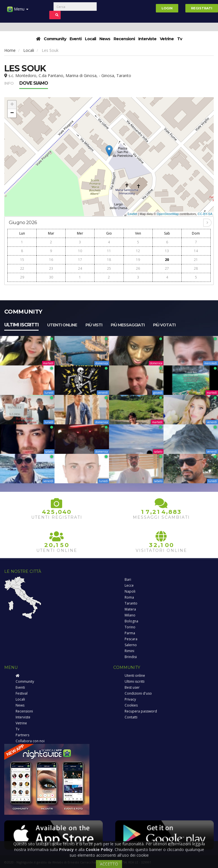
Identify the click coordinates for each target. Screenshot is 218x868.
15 (22, 260)
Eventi (76, 39)
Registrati (202, 8)
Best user (132, 687)
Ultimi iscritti (21, 325)
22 (22, 268)
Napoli (130, 591)
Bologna (131, 621)
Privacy (130, 699)
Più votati (164, 325)
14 (196, 251)
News (105, 39)
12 (138, 251)
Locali (90, 39)
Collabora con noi (30, 741)
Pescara (131, 639)
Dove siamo (34, 83)
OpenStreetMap (168, 214)
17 (80, 260)
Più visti (94, 325)
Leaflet (132, 214)
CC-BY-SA (205, 214)
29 (22, 277)
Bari (128, 579)
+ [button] (12, 105)
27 (167, 268)
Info (9, 83)
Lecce (129, 585)
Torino (130, 627)
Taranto (131, 603)
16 (51, 260)
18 (109, 260)
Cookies (131, 705)
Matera (130, 609)
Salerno (131, 645)
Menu (18, 11)
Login (167, 8)
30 (51, 277)
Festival (22, 693)
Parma (130, 633)
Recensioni (124, 39)
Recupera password (141, 711)
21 (196, 260)
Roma (129, 597)
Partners (22, 735)
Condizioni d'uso (138, 693)
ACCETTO (109, 864)
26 (138, 268)
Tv (180, 39)
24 (80, 268)
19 (138, 260)
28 (196, 268)
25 (109, 268)
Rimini (129, 651)
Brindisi (131, 657)
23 (51, 268)
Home (10, 50)
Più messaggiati (128, 325)
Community (55, 39)
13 (167, 251)
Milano (130, 615)
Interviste (147, 39)
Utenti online (62, 325)
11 (109, 251)
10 (80, 251)
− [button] (12, 113)
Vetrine (167, 39)
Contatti (131, 717)
